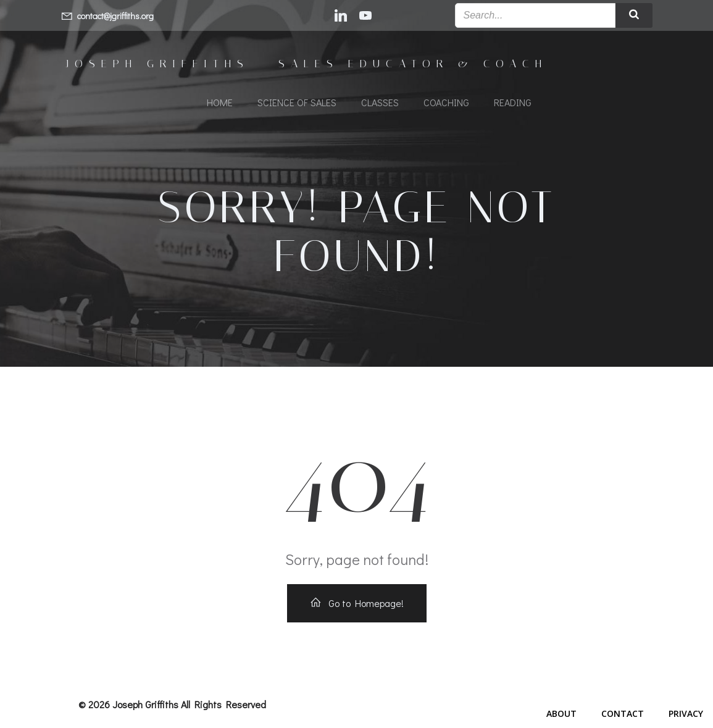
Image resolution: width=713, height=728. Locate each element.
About (561, 713)
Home (220, 102)
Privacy (686, 713)
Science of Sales (297, 102)
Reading (513, 102)
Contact (623, 713)
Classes (380, 102)
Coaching (446, 102)
